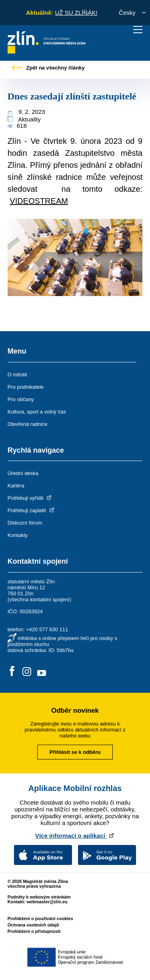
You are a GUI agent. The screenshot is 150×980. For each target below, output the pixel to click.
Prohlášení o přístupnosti (34, 931)
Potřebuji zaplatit (32, 510)
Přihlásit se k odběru (75, 752)
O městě (17, 375)
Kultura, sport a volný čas (37, 412)
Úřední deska (23, 473)
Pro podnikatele (26, 387)
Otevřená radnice (28, 424)
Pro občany (21, 399)
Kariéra (16, 486)
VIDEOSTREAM (39, 201)
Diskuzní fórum (25, 523)
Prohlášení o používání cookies (40, 918)
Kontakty (18, 535)
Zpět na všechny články (48, 68)
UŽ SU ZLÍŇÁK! (76, 13)
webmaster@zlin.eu (47, 902)
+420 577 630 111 (47, 629)
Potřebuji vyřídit (30, 498)
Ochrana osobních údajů (33, 925)
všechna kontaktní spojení (39, 599)
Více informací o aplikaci (75, 836)
